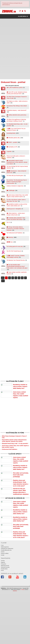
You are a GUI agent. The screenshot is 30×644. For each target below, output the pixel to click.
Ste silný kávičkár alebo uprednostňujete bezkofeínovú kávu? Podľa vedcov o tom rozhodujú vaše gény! (17, 266)
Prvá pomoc (4, 616)
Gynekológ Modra (11, 133)
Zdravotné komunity (5, 620)
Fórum (2, 623)
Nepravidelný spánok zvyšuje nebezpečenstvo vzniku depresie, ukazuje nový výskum (17, 162)
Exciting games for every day (15, 246)
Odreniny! (10, 237)
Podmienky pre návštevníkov (7, 601)
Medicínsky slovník (5, 618)
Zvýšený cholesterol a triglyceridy (15, 186)
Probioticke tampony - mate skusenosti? (17, 110)
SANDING (15, 643)
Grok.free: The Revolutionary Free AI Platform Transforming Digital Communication (17, 182)
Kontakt (3, 608)
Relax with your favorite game (15, 176)
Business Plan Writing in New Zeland (17, 106)
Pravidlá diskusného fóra (6, 603)
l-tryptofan (9, 151)
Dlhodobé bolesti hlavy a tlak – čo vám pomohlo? (15, 452)
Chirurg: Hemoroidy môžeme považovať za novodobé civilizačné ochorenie (15, 229)
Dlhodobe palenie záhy (13, 138)
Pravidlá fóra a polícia (15, 88)
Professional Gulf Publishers (15, 233)
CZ (8, 222)
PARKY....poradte (12, 142)
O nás (2, 598)
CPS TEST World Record (14, 251)
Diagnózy (3, 615)
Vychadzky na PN (12, 147)
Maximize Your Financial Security (16, 260)
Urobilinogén (11, 190)
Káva (10, 242)
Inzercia (3, 604)
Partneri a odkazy (5, 606)
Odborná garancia (5, 599)
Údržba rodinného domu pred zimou (16, 115)
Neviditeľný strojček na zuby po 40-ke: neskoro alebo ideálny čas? (20, 386)
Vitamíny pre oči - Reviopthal (14, 209)
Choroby (3, 613)
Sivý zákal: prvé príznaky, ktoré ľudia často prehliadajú (21, 492)
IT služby (22, 642)
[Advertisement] (15, 34)
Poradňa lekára (4, 621)
